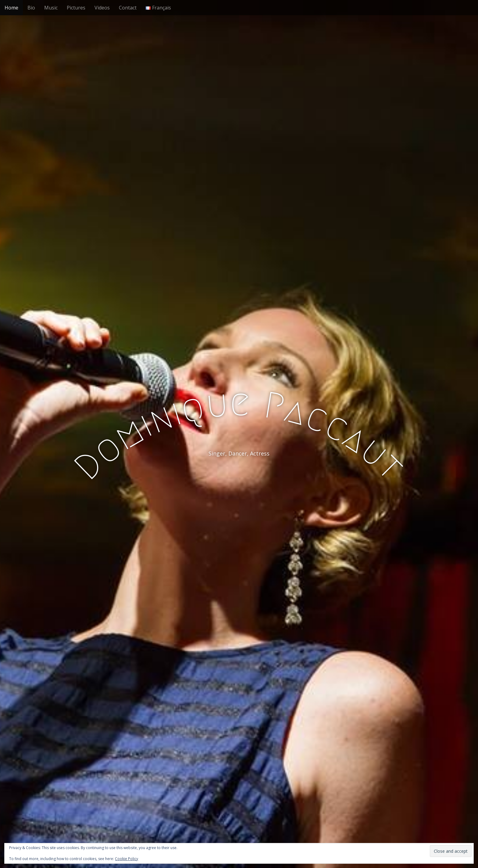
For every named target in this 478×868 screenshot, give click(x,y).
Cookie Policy (127, 859)
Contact (128, 8)
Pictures (76, 8)
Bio (31, 8)
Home (11, 8)
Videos (102, 8)
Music (51, 8)
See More (239, 478)
